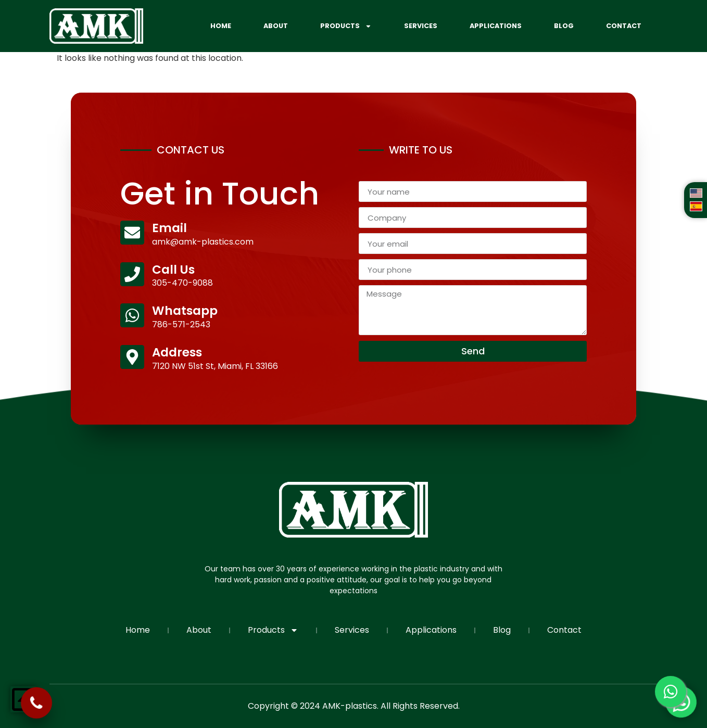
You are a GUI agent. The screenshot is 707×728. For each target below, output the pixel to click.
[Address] (132, 357)
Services (421, 26)
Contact (624, 26)
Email (169, 228)
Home (221, 26)
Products (346, 26)
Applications (496, 26)
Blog (564, 26)
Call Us (173, 270)
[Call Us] (132, 274)
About (276, 26)
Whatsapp (185, 311)
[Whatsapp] (132, 315)
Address (177, 352)
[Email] (132, 233)
